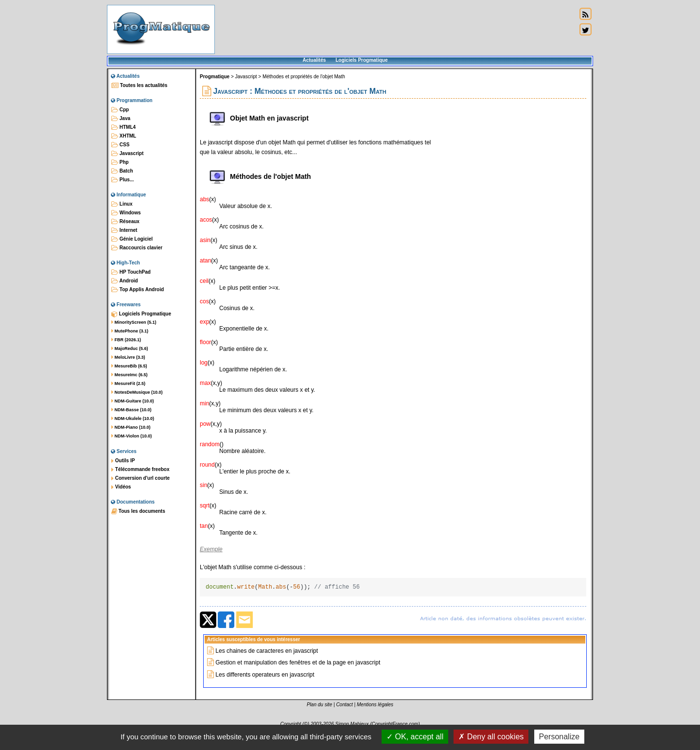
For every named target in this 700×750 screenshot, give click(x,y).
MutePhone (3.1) (130, 331)
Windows (126, 213)
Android (125, 281)
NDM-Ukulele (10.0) (133, 419)
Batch (122, 171)
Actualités (314, 60)
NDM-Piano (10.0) (131, 427)
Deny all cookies (491, 737)
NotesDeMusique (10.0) (137, 392)
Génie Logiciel (132, 239)
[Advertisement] (396, 29)
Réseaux (125, 222)
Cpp (120, 110)
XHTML (124, 136)
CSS (120, 145)
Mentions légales (375, 706)
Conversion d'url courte (140, 478)
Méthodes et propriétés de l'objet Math (304, 77)
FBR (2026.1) (126, 340)
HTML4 (123, 127)
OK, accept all (415, 737)
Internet (124, 230)
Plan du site (319, 706)
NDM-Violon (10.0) (131, 436)
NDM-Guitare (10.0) (133, 401)
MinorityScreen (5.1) (134, 322)
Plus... (122, 180)
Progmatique (215, 77)
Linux (122, 204)
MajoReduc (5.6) (130, 349)
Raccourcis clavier (137, 248)
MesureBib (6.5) (129, 366)
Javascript (127, 154)
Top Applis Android (138, 290)
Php (120, 162)
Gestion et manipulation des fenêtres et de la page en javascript (298, 664)
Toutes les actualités (139, 86)
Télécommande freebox (140, 470)
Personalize (560, 737)
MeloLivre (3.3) (128, 357)
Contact (344, 706)
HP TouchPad (131, 272)
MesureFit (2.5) (128, 384)
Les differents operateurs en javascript (265, 676)
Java (121, 119)
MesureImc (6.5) (130, 375)
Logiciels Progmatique (361, 60)
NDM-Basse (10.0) (131, 410)
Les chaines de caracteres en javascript (267, 652)
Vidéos (121, 487)
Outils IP (123, 461)
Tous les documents (138, 511)
